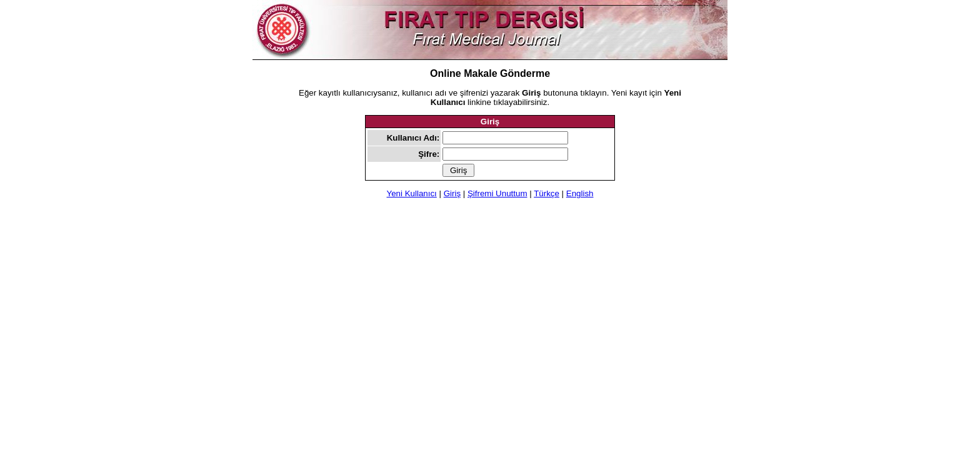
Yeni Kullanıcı (412, 193)
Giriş (452, 193)
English (580, 193)
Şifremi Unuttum (497, 193)
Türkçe (547, 193)
